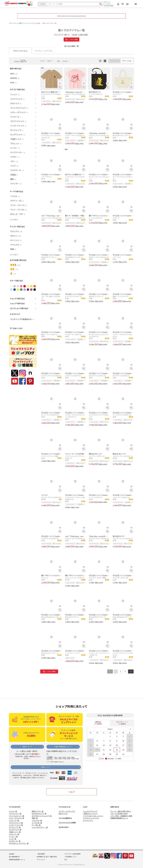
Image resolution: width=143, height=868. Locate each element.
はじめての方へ (64, 827)
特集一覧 (35, 818)
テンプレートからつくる (67, 811)
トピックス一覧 (37, 820)
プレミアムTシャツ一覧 (17, 816)
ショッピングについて (90, 811)
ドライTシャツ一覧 (15, 814)
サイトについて (88, 820)
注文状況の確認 (109, 6)
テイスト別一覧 (37, 823)
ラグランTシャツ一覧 (16, 823)
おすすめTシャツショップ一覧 (42, 816)
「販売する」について (90, 814)
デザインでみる (127, 61)
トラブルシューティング (91, 818)
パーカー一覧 (13, 836)
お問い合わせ (115, 807)
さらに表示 (13, 220)
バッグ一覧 (13, 839)
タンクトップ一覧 (15, 827)
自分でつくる (63, 814)
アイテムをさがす (15, 807)
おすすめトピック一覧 (39, 814)
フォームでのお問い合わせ (119, 814)
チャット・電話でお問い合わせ (121, 811)
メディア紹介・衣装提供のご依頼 (121, 816)
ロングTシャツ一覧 (15, 830)
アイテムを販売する (65, 818)
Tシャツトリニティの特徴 (67, 823)
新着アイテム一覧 (38, 811)
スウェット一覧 (14, 834)
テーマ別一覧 (36, 825)
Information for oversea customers (71, 16)
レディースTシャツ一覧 (16, 818)
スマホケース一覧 (15, 841)
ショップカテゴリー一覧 (40, 827)
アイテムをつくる (65, 807)
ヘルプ (71, 792)
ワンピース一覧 (14, 820)
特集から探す (18, 328)
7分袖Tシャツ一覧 (15, 832)
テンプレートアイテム (44, 51)
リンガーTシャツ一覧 (16, 825)
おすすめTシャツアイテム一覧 (19, 843)
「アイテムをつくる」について (93, 816)
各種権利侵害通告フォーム (119, 818)
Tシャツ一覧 (13, 811)
